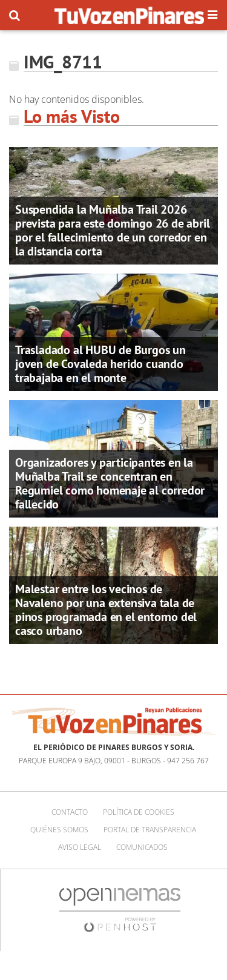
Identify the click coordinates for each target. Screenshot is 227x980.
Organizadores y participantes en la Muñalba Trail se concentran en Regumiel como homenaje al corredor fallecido (110, 483)
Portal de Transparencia (150, 830)
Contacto (70, 812)
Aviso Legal (80, 847)
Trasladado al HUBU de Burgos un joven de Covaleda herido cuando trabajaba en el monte (100, 364)
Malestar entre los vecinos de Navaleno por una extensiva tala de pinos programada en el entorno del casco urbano (106, 610)
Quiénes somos (59, 830)
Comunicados (142, 847)
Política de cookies (139, 812)
